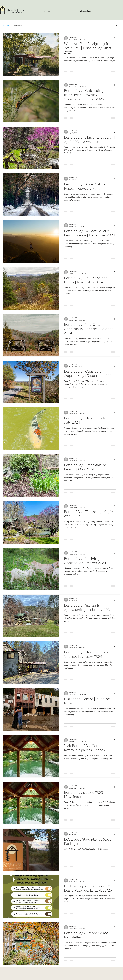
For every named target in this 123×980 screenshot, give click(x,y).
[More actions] (115, 38)
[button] (117, 26)
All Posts (6, 25)
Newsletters (18, 25)
